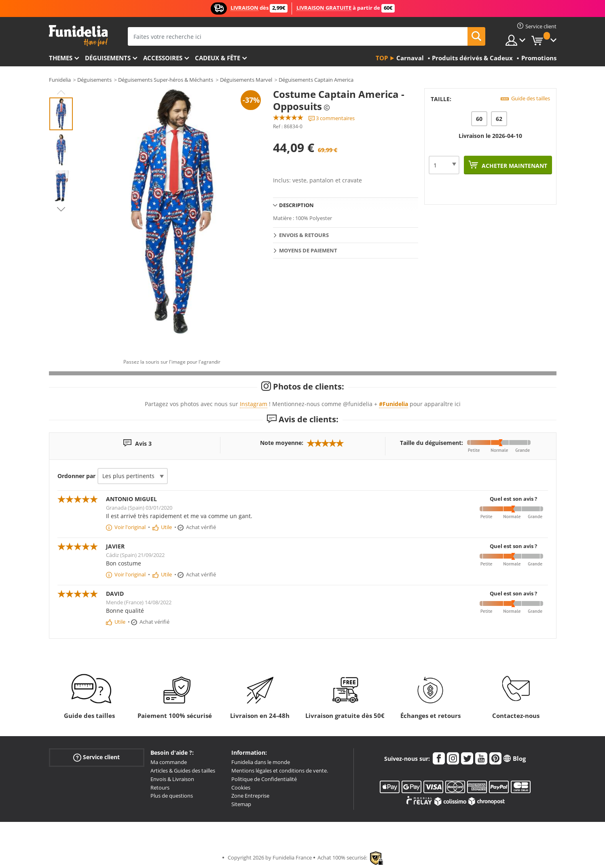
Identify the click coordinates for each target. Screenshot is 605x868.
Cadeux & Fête (218, 58)
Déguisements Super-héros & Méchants (166, 80)
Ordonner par (76, 476)
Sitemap (241, 804)
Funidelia (60, 80)
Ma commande (169, 762)
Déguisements (108, 58)
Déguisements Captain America (316, 80)
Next (61, 209)
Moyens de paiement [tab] (308, 250)
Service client (96, 757)
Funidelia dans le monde (261, 762)
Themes (61, 58)
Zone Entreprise (250, 796)
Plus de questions (172, 796)
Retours (160, 788)
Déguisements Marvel (246, 80)
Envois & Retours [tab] (304, 235)
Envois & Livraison (172, 779)
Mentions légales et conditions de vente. (280, 771)
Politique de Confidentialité (264, 779)
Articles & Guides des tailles (183, 771)
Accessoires (163, 58)
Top (382, 58)
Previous (61, 92)
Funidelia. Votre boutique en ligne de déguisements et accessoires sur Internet (78, 36)
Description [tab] (296, 205)
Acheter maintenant (514, 166)
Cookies (241, 788)
